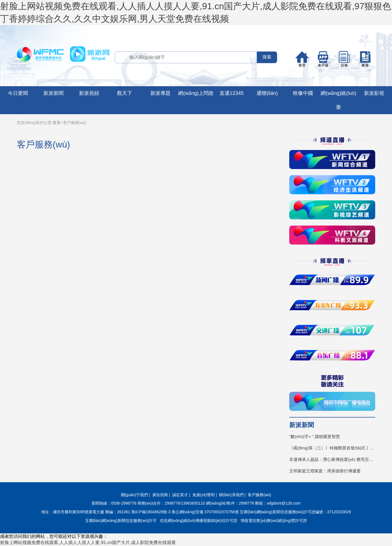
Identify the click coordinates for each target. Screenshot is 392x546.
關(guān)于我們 (134, 495)
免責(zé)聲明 (204, 495)
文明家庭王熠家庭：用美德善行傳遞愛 (325, 471)
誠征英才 (180, 495)
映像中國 (303, 93)
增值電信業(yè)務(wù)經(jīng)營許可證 (274, 521)
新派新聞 (53, 93)
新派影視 (374, 93)
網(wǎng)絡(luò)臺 (338, 100)
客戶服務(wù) (259, 495)
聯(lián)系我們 (231, 495)
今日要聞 (18, 93)
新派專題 (160, 93)
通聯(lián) (267, 93)
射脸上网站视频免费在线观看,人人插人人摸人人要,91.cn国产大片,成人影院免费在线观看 (88, 543)
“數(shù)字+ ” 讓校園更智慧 (315, 436)
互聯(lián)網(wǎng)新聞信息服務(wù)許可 (121, 521)
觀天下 (125, 93)
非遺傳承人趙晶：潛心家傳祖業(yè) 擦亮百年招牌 (332, 459)
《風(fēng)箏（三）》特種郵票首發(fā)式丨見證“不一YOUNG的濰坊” (332, 448)
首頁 (57, 123)
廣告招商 (160, 495)
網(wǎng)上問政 (196, 93)
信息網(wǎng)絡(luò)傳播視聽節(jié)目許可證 (199, 521)
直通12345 (232, 93)
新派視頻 (89, 93)
